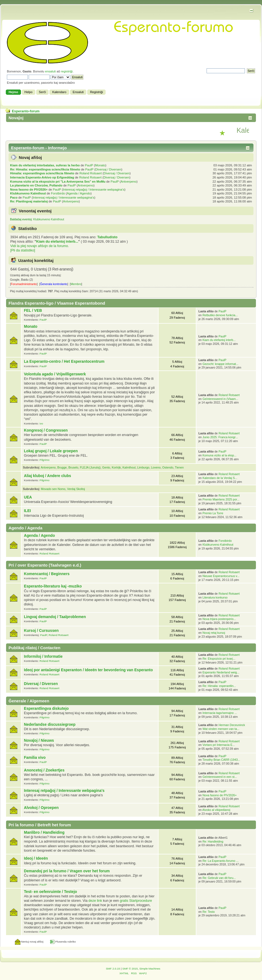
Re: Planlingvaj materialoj (29, 201)
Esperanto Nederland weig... (221, 672)
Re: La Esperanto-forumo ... (220, 861)
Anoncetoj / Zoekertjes (44, 770)
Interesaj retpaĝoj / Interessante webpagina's (94, 189)
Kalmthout (129, 467)
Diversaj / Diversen (108, 169)
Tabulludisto (107, 237)
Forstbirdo (58, 193)
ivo (41, 423)
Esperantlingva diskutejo (46, 709)
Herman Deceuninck (232, 725)
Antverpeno (129, 182)
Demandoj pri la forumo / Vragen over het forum (67, 871)
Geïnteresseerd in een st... (220, 777)
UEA (28, 497)
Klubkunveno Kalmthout (28, 193)
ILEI (27, 511)
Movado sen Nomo (53, 489)
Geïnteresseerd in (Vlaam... (220, 399)
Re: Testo (209, 912)
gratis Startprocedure (136, 901)
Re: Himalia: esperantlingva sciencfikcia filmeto (45, 169)
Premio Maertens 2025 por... (221, 499)
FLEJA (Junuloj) (90, 467)
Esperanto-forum (26, 111)
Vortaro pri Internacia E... (219, 745)
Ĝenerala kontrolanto (54, 284)
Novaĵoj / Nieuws (39, 741)
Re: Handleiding (213, 841)
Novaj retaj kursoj (214, 633)
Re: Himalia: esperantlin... (219, 686)
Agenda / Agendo (79, 193)
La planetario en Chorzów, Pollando (36, 185)
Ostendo (168, 467)
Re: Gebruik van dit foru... (219, 878)
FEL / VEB (33, 311)
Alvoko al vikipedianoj (216, 810)
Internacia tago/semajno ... (220, 713)
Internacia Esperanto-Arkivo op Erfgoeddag (42, 177)
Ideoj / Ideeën (36, 858)
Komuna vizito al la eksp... (219, 455)
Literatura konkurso (215, 597)
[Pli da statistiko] (23, 250)
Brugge (62, 467)
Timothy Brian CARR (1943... (221, 760)
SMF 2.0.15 (113, 969)
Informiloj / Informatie (43, 657)
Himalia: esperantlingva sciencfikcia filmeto (42, 173)
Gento (106, 467)
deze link (95, 901)
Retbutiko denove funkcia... (220, 315)
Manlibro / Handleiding (44, 833)
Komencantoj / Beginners (47, 574)
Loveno (156, 467)
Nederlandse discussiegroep (50, 725)
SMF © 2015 (130, 969)
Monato (100, 165)
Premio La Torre (213, 513)
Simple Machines (150, 969)
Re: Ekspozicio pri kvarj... (219, 659)
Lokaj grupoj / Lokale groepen (51, 451)
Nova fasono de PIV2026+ (29, 189)
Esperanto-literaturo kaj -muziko (53, 586)
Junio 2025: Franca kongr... (220, 437)
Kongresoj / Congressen (46, 430)
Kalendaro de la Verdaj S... (220, 478)
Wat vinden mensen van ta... (221, 729)
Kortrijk (116, 467)
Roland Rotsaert (91, 173)
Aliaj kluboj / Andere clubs (48, 476)
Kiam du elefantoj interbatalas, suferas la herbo (45, 165)
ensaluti (50, 71)
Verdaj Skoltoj (76, 489)
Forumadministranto (24, 284)
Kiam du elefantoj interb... (57, 242)
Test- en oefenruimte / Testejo (50, 892)
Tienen (179, 467)
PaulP (89, 165)
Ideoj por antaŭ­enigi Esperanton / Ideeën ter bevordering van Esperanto (88, 670)
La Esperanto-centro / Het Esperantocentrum (64, 362)
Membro (76, 284)
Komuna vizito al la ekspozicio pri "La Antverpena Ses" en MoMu (58, 182)
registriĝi (67, 71)
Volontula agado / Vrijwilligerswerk (55, 374)
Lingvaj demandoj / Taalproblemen (55, 617)
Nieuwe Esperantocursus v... (221, 576)
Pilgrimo (44, 460)
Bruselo (73, 467)
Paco (14, 197)
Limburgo (143, 467)
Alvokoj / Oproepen (41, 808)
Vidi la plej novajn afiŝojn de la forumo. (40, 246)
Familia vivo (35, 758)
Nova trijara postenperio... (219, 619)
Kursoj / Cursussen (41, 631)
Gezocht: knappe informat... (220, 364)
